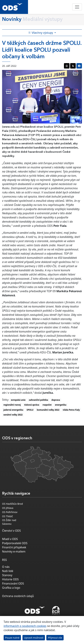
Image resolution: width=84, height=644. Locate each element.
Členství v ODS (11, 531)
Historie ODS (10, 579)
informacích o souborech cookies (25, 626)
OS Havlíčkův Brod (12, 504)
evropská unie (18, 400)
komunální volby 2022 (48, 410)
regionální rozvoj (12, 405)
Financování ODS (13, 583)
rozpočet (47, 405)
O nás (6, 567)
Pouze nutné (12, 638)
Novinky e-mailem (14, 551)
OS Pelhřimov (10, 512)
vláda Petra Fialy (71, 410)
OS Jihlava (8, 508)
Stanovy (7, 575)
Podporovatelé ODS (15, 543)
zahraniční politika (38, 400)
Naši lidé (8, 571)
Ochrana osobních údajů (18, 596)
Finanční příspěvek (14, 547)
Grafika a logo (11, 588)
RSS (4, 560)
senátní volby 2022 (13, 415)
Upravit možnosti (34, 638)
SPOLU (30, 410)
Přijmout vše (55, 638)
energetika (61, 405)
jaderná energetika (13, 410)
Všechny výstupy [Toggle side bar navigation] (41, 33)
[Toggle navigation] (77, 7)
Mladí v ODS (10, 539)
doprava (56, 400)
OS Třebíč (7, 516)
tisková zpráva (32, 405)
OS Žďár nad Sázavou (9, 522)
